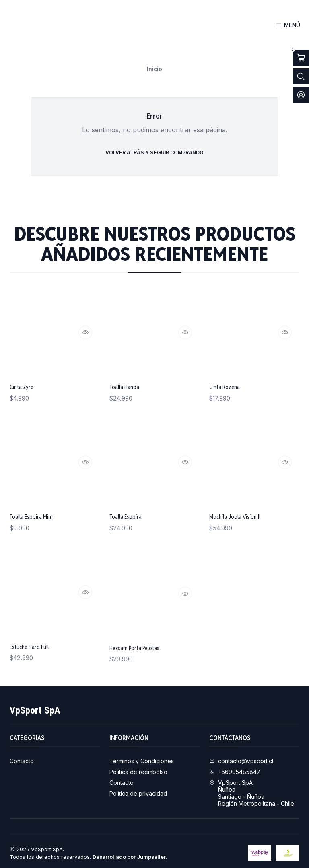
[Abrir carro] (301, 58)
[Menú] (288, 25)
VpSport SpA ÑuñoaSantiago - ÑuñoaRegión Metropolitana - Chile (252, 788)
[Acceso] (301, 95)
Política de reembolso (138, 767)
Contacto (22, 756)
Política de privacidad (138, 789)
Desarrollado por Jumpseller (129, 852)
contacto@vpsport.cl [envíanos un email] (241, 756)
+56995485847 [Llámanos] (235, 767)
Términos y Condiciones (142, 756)
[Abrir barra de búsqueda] (301, 76)
